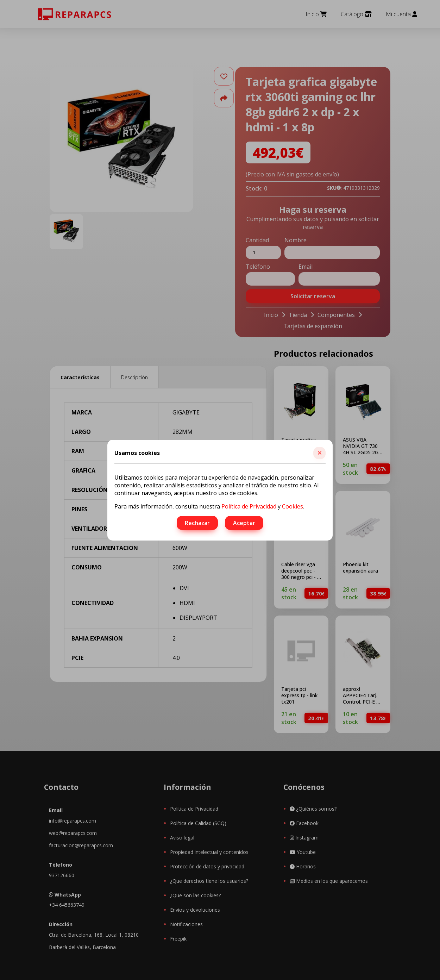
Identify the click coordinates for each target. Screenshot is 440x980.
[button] (319, 453)
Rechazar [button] (197, 523)
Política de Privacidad (249, 506)
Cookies (293, 506)
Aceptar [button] (244, 523)
